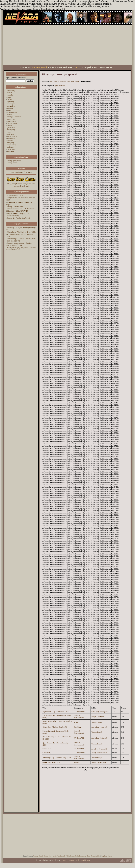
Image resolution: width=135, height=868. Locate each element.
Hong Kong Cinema (106, 856)
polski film (11, 149)
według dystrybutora (14, 161)
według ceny (75, 81)
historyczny (11, 130)
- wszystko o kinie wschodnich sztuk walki (21, 185)
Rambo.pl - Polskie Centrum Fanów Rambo (45, 856)
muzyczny (11, 143)
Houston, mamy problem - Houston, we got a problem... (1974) (20, 244)
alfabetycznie (65, 81)
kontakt (88, 860)
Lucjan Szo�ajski (98, 717)
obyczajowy (11, 91)
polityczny (11, 147)
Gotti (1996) (47, 753)
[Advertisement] (68, 45)
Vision (76, 722)
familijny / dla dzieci (14, 117)
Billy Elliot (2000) (13, 241)
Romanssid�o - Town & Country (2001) (21, 239)
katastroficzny (12, 136)
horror (9, 97)
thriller (9, 99)
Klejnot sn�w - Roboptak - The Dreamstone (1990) (18, 215)
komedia (10, 95)
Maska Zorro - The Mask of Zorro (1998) (21, 232)
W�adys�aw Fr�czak (100, 712)
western (10, 110)
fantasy (10, 125)
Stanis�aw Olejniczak (99, 727)
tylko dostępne (60, 86)
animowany (11, 119)
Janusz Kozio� (97, 722)
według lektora (12, 163)
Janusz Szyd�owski (99, 762)
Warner (76, 762)
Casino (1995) (47, 749)
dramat (9, 93)
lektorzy (81, 860)
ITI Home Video (80, 712)
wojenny (10, 108)
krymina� (11, 102)
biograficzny (11, 121)
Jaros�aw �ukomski (99, 749)
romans (10, 115)
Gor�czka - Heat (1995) (51, 762)
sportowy (10, 141)
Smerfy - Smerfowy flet (15, 207)
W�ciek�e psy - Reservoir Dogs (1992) (57, 758)
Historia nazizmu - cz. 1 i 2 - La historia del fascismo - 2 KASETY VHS (20, 210)
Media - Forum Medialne (93, 856)
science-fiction (12, 112)
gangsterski (11, 128)
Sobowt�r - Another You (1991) (18, 218)
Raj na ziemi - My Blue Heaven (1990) (56, 712)
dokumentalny (12, 123)
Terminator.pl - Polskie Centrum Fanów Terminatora (72, 856)
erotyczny (10, 134)
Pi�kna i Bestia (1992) (15, 196)
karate (9, 132)
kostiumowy (11, 138)
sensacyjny (11, 104)
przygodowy (11, 106)
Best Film (77, 727)
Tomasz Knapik (97, 732)
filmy (64, 860)
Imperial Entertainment (79, 716)
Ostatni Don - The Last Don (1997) (55, 727)
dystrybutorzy (72, 860)
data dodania (55, 81)
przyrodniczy (12, 145)
